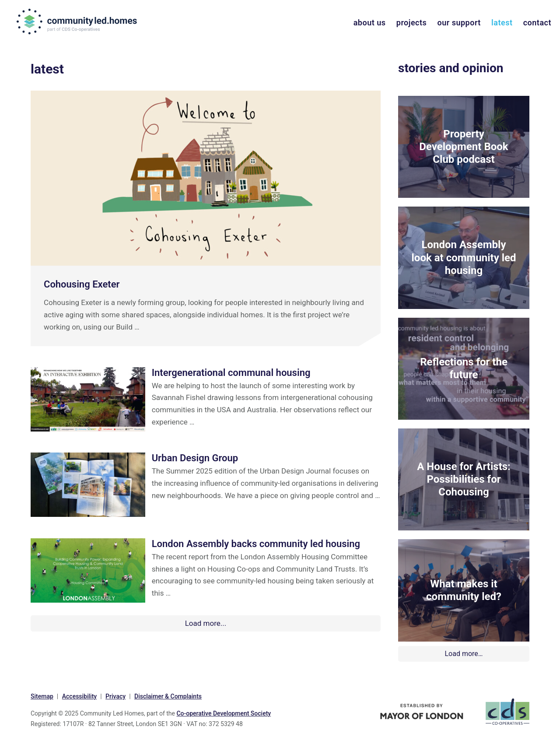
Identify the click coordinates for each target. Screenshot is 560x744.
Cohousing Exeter (82, 284)
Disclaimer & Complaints (168, 696)
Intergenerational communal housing (231, 373)
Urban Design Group (195, 458)
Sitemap (42, 696)
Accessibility (79, 696)
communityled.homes (78, 21)
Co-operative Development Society (224, 713)
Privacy (115, 696)
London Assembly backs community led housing (256, 544)
